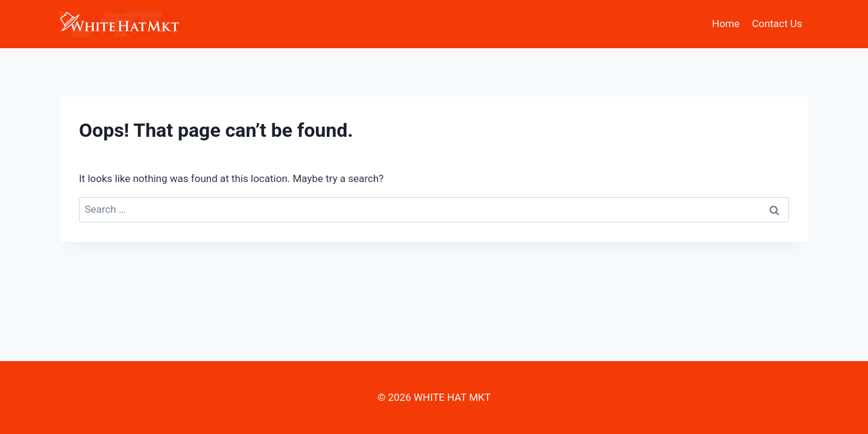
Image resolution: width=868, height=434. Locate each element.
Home (726, 24)
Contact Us (777, 24)
